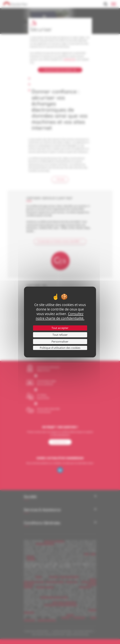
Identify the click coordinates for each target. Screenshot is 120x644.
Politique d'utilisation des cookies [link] (60, 348)
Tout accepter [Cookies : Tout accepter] (60, 328)
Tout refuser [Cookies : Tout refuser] (60, 335)
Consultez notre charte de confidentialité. (60, 316)
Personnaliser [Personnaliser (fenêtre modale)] (60, 342)
